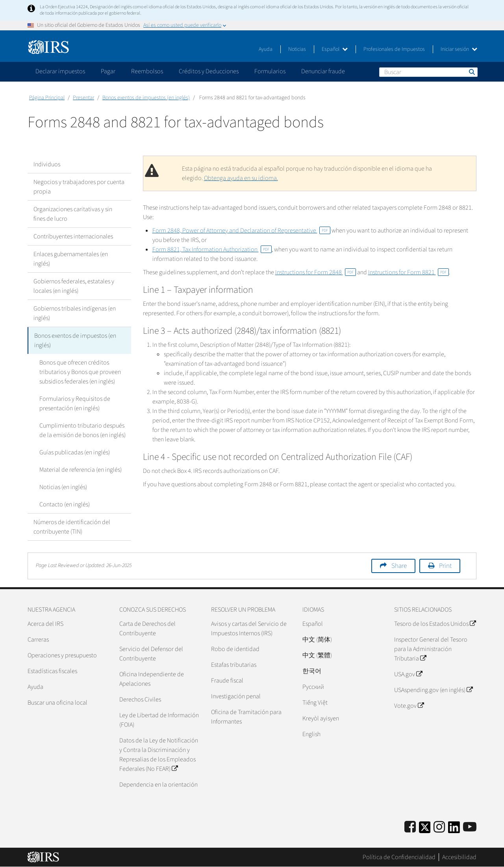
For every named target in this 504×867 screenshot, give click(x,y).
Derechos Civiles (140, 700)
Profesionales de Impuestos (394, 49)
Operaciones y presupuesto (62, 655)
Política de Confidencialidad (399, 857)
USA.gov (408, 674)
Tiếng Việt (315, 703)
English (311, 734)
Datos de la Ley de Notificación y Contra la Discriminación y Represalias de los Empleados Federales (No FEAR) (159, 755)
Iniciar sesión (459, 49)
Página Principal (47, 98)
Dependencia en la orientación (158, 785)
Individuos (47, 164)
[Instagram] (439, 827)
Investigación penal (236, 696)
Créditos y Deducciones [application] (209, 71)
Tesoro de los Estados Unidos (435, 624)
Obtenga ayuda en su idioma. (241, 178)
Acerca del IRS (45, 624)
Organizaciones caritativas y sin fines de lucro (73, 214)
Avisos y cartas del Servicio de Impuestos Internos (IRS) (249, 629)
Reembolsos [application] (147, 71)
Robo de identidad (235, 649)
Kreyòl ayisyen (321, 718)
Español (335, 49)
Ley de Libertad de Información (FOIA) (159, 720)
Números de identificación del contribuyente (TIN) (72, 527)
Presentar (83, 98)
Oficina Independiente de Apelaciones (152, 679)
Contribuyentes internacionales (73, 236)
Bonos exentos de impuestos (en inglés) (146, 98)
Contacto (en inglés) (65, 504)
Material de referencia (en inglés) (81, 470)
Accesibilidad (459, 857)
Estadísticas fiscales (52, 671)
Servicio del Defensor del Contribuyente (151, 654)
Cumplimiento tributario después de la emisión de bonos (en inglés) (82, 430)
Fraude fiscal (227, 681)
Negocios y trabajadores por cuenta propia (79, 187)
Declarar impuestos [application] (60, 71)
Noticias (297, 49)
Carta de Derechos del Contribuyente (147, 629)
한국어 (312, 671)
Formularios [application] (270, 71)
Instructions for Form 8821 (409, 272)
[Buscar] (428, 72)
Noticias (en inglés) (63, 487)
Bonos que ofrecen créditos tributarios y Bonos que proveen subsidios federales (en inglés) (80, 372)
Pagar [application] (108, 71)
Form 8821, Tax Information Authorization (212, 249)
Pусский (313, 687)
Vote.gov (409, 706)
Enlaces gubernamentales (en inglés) (71, 259)
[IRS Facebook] (410, 827)
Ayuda (266, 49)
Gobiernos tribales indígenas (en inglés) (75, 313)
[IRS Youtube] (470, 827)
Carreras (38, 640)
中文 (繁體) (317, 655)
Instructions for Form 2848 (316, 272)
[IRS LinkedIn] (454, 830)
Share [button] (399, 566)
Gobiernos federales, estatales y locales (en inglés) (74, 286)
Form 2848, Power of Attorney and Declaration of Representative (241, 231)
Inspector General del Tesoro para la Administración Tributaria (431, 649)
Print (445, 566)
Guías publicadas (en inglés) (75, 452)
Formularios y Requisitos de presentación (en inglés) (75, 404)
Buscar (471, 72)
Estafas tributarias (234, 665)
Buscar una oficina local (57, 703)
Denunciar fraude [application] (323, 71)
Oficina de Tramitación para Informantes (246, 717)
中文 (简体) (317, 640)
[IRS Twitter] (425, 830)
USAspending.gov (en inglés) (433, 690)
